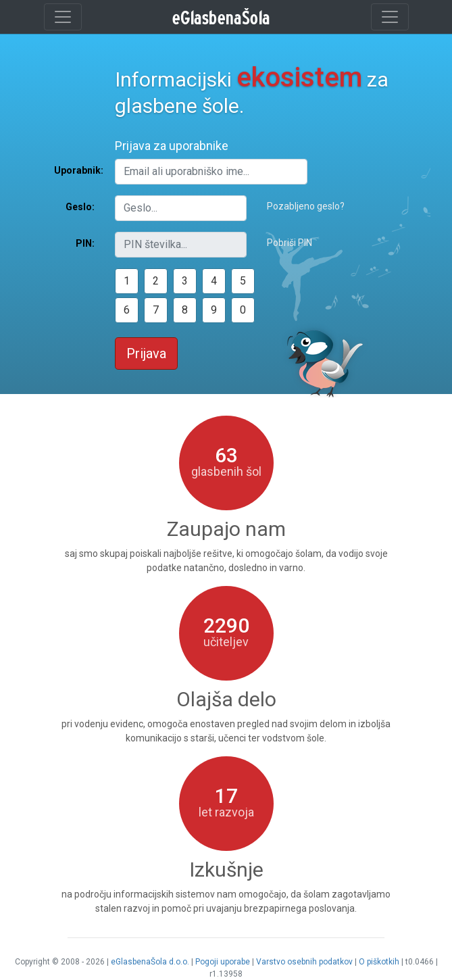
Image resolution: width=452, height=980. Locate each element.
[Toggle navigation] (63, 17)
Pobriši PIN (290, 243)
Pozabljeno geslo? (306, 206)
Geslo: (80, 207)
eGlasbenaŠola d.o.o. (150, 962)
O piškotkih (379, 962)
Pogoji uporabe (223, 962)
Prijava (146, 353)
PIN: (85, 243)
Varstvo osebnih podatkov (304, 962)
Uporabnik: (79, 170)
